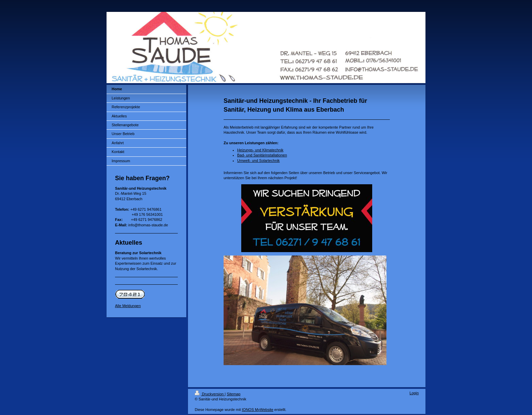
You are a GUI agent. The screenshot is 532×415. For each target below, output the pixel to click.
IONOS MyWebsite (258, 410)
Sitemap (233, 394)
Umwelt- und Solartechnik (258, 161)
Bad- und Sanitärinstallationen (262, 155)
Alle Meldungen (128, 306)
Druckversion (210, 394)
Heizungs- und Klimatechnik (260, 150)
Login (414, 393)
